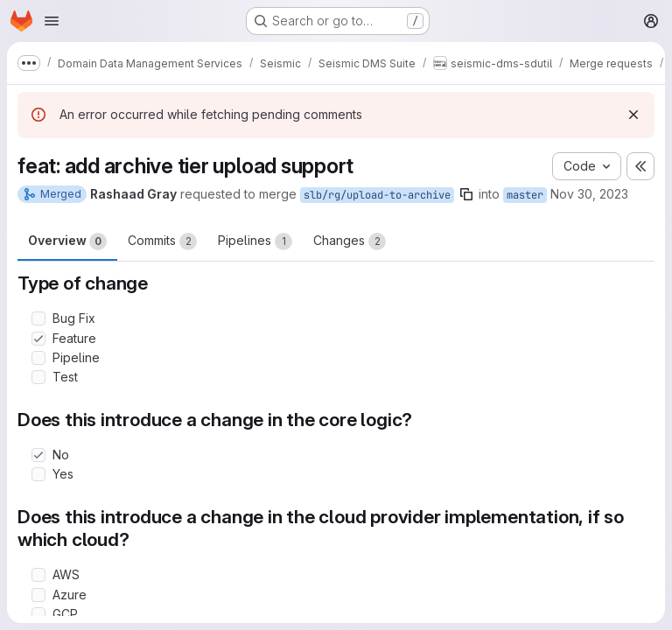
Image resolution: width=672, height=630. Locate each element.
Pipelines (255, 241)
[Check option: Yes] (38, 474)
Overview (67, 241)
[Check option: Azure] (38, 595)
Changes (350, 241)
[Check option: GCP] (38, 614)
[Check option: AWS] (38, 575)
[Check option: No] (38, 455)
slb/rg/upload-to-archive (377, 195)
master (525, 195)
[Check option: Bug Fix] (38, 318)
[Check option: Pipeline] (38, 358)
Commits (162, 241)
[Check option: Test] (38, 377)
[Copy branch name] (466, 194)
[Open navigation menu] (52, 21)
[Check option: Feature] (38, 339)
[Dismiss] (633, 115)
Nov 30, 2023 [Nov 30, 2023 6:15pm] (589, 194)
